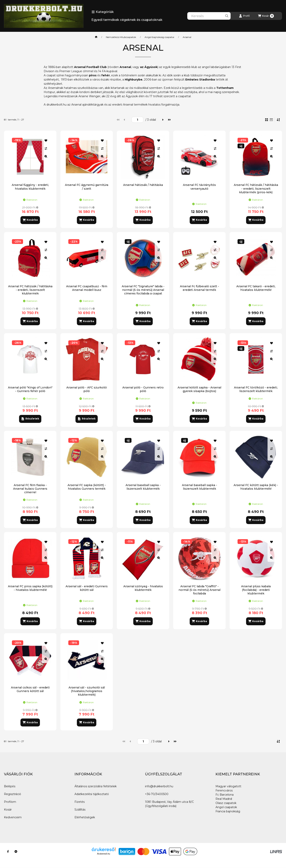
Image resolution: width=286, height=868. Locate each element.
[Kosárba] (30, 220)
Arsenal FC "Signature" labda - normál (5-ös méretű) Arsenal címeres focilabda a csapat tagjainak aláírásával (143, 292)
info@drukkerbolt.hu (159, 786)
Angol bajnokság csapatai (159, 37)
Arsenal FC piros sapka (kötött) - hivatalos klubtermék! (30, 588)
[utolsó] (169, 120)
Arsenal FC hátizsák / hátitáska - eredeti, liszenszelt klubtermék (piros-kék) (256, 188)
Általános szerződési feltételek (96, 786)
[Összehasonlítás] (46, 149)
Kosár (8, 810)
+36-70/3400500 (157, 794)
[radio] (271, 120)
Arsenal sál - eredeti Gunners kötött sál (87, 588)
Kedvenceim (13, 817)
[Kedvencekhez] (46, 141)
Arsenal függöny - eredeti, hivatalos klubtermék (30, 187)
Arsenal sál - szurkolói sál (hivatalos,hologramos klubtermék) (87, 691)
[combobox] (209, 16)
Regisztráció (13, 794)
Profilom (10, 802)
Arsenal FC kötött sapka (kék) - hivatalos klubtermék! (256, 487)
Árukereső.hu (104, 854)
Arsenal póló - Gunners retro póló (143, 389)
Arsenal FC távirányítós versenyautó (199, 187)
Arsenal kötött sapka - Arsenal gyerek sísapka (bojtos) (199, 389)
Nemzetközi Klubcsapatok (121, 37)
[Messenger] (16, 851)
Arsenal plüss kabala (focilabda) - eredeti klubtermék (256, 590)
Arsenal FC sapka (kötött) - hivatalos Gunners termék (87, 487)
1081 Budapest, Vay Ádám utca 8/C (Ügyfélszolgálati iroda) (169, 804)
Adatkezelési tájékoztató (92, 794)
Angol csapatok (226, 807)
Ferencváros (224, 790)
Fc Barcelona (225, 795)
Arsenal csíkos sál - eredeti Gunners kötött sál (30, 689)
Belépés (10, 786)
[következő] (163, 120)
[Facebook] (8, 851)
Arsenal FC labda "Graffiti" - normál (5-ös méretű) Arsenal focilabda (200, 590)
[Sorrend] (278, 120)
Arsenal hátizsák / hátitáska (143, 185)
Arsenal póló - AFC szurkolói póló (87, 389)
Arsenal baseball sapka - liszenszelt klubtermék (143, 487)
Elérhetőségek (85, 817)
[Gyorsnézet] (46, 156)
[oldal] (137, 120)
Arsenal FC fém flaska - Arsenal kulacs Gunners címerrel (30, 489)
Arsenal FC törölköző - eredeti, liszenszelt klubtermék (256, 389)
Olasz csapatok (226, 803)
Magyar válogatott (228, 786)
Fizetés (80, 802)
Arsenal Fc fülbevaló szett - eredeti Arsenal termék (200, 288)
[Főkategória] (96, 37)
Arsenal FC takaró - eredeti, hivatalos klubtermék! (256, 288)
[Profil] (244, 16)
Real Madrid (224, 799)
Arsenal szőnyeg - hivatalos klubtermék (143, 588)
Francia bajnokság (228, 811)
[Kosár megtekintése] (266, 16)
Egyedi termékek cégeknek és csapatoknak (127, 20)
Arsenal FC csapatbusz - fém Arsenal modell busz (87, 288)
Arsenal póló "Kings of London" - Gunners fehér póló (30, 389)
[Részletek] (30, 419)
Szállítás (80, 810)
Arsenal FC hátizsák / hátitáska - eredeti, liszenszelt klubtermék (30, 290)
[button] (103, 12)
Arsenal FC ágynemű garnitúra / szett (87, 187)
